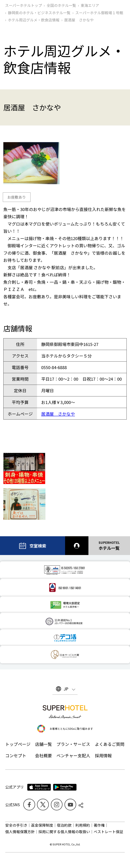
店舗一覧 (44, 744)
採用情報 (103, 755)
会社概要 (44, 755)
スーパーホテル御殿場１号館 (99, 13)
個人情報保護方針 (20, 832)
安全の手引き (16, 825)
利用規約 (83, 825)
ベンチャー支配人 (73, 755)
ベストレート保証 (108, 832)
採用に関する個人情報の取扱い (64, 832)
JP (66, 689)
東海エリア (90, 5)
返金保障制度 (42, 825)
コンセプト (16, 755)
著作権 (99, 825)
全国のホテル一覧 (61, 5)
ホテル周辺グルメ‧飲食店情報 (34, 20)
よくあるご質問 (110, 744)
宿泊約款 (64, 825)
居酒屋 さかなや (58, 414)
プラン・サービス (73, 744)
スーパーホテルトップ (24, 5)
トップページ (18, 744)
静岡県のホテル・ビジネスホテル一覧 (39, 13)
